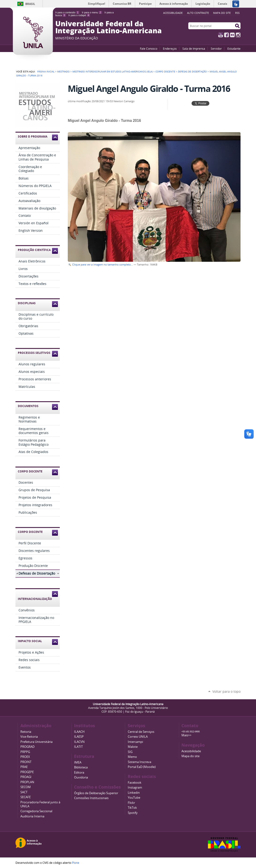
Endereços (170, 49)
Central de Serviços (141, 732)
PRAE (24, 767)
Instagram (238, 35)
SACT (24, 792)
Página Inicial (46, 71)
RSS (237, 13)
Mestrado (63, 71)
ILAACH (79, 732)
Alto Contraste (198, 13)
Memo (132, 757)
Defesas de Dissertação (192, 71)
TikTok (132, 808)
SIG (130, 752)
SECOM (26, 787)
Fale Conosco (149, 49)
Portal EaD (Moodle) (142, 767)
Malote (133, 747)
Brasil (30, 4)
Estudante (234, 49)
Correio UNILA (138, 737)
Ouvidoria (81, 777)
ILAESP (79, 737)
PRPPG (25, 752)
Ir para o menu (92, 12)
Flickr (232, 35)
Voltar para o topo (226, 691)
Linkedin (134, 793)
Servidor (216, 49)
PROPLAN (27, 782)
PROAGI (26, 777)
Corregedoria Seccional (36, 811)
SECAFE (26, 797)
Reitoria (26, 732)
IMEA (78, 762)
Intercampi (135, 742)
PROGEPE (27, 772)
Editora (79, 773)
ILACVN (79, 742)
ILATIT (78, 747)
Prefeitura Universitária (36, 742)
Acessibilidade (191, 751)
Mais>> (186, 735)
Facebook (226, 35)
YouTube (221, 35)
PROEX (25, 757)
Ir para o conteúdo (67, 12)
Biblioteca (81, 767)
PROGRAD (27, 747)
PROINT (26, 762)
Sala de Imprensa (194, 49)
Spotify (133, 813)
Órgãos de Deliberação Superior (96, 793)
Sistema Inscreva (139, 762)
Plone (76, 863)
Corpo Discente (165, 71)
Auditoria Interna (32, 816)
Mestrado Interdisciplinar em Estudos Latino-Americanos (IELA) (113, 71)
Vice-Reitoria (29, 737)
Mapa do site (222, 13)
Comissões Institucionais (91, 798)
